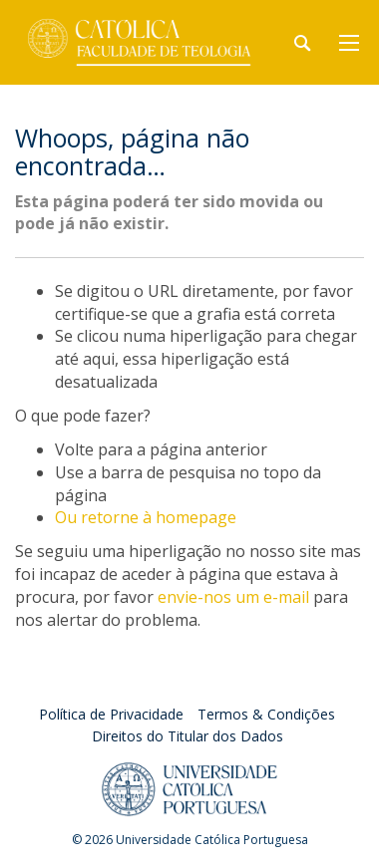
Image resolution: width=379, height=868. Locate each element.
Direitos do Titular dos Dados (188, 736)
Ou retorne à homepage (146, 517)
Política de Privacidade (111, 714)
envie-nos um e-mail (233, 597)
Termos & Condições (266, 714)
